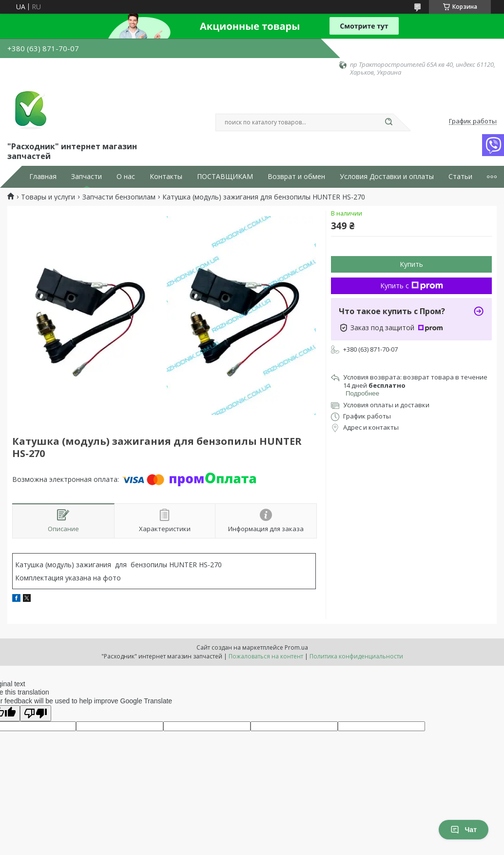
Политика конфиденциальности (356, 656)
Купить (411, 264)
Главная (43, 177)
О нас (126, 177)
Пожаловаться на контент (266, 656)
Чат (464, 830)
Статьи (460, 177)
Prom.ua (296, 647)
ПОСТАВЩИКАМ (225, 177)
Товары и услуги (48, 197)
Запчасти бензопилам (119, 197)
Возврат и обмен (296, 177)
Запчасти (87, 177)
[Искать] (388, 122)
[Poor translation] (36, 713)
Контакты (166, 177)
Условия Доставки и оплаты (387, 177)
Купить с (412, 286)
